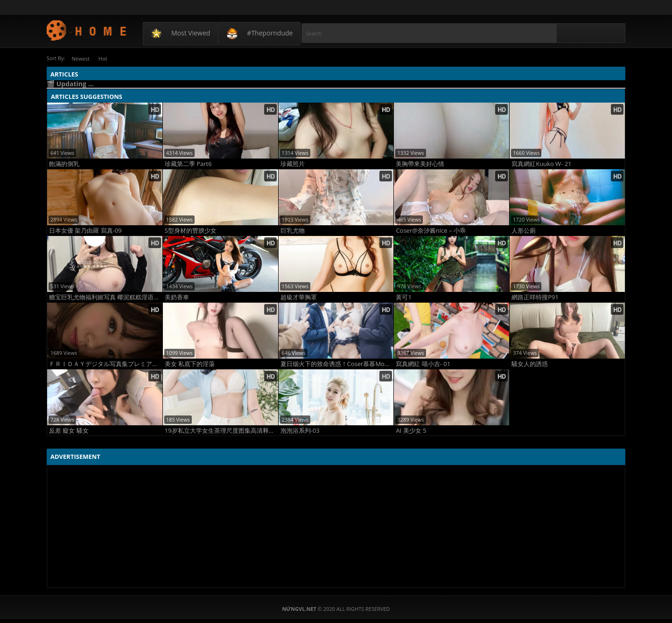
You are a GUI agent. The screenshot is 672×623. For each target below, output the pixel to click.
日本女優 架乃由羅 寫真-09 (85, 230)
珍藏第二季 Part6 (188, 163)
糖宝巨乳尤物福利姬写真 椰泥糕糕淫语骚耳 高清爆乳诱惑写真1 (106, 297)
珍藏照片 (293, 163)
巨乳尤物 (293, 230)
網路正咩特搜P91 (535, 297)
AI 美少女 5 (411, 430)
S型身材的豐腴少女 (191, 230)
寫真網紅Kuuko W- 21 (541, 163)
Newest (82, 58)
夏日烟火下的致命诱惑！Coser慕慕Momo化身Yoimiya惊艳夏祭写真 (337, 363)
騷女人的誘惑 (530, 363)
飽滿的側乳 (64, 163)
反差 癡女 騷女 (69, 430)
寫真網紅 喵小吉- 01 (423, 363)
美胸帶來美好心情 (420, 163)
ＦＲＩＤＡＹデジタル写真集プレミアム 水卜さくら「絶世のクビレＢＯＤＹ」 (106, 363)
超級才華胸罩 (299, 297)
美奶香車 (177, 297)
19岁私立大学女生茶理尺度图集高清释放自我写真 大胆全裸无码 (221, 430)
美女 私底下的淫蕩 (190, 363)
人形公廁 (524, 230)
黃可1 (403, 297)
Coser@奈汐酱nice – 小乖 (431, 230)
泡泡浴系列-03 (300, 430)
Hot (107, 58)
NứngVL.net (87, 30)
